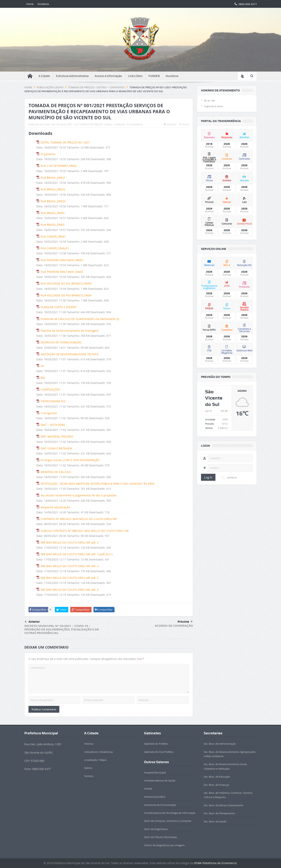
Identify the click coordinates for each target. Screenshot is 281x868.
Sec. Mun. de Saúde (215, 821)
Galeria (88, 768)
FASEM (148, 789)
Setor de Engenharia (156, 829)
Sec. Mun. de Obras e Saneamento (224, 805)
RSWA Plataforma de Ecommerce (215, 863)
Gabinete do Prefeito (156, 744)
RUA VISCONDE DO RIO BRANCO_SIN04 (66, 295)
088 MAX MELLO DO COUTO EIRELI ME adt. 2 (70, 542)
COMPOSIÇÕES (50, 389)
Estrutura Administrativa (72, 76)
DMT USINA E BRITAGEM (56, 448)
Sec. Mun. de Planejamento (219, 813)
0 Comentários (135, 124)
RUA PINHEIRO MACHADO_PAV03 (62, 260)
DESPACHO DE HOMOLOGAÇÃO (61, 342)
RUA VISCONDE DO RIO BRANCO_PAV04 (66, 283)
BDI (43, 378)
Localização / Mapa (95, 760)
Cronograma (49, 413)
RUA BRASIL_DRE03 (53, 201)
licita (47, 124)
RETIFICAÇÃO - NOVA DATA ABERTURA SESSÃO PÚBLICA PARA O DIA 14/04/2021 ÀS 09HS (98, 484)
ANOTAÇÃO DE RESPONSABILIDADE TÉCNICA (70, 354)
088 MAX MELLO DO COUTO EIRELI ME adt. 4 (70, 566)
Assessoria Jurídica (155, 797)
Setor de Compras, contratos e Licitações (168, 821)
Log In (208, 477)
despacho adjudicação (55, 507)
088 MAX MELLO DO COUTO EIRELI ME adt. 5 (70, 578)
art (42, 366)
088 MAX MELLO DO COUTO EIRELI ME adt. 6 (70, 590)
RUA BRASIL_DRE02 (53, 189)
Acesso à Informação (108, 76)
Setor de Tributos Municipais (161, 837)
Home (30, 4)
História (89, 744)
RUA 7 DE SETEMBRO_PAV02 (59, 166)
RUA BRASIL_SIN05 (53, 225)
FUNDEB (154, 76)
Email (184, 124)
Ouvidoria (43, 4)
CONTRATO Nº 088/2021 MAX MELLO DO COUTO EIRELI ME (79, 519)
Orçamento (48, 154)
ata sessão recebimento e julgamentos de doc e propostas (79, 495)
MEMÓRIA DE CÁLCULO (56, 472)
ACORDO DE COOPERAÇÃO (174, 626)
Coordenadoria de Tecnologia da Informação (170, 813)
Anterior (32, 622)
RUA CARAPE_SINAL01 (55, 248)
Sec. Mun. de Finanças (216, 785)
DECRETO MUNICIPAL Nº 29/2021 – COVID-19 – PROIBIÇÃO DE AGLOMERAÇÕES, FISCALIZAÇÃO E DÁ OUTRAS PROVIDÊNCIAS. (62, 629)
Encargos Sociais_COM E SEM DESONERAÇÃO (70, 460)
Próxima (185, 622)
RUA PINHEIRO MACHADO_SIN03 (62, 272)
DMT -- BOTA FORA (53, 425)
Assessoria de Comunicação (160, 805)
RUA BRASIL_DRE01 (53, 178)
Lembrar (229, 477)
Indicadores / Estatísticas (98, 752)
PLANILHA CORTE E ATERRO (58, 307)
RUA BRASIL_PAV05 (53, 213)
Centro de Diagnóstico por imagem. (165, 845)
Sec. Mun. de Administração (220, 744)
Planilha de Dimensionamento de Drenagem (70, 331)
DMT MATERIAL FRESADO (57, 436)
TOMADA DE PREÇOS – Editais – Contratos (102, 124)
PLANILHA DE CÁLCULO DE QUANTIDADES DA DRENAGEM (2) (80, 319)
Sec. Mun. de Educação (217, 777)
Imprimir (170, 124)
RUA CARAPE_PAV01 (53, 236)
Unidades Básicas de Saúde (160, 780)
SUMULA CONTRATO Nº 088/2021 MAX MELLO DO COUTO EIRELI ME (85, 531)
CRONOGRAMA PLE (53, 401)
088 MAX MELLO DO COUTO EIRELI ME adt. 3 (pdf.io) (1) (76, 554)
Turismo (89, 776)
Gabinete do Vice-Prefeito (159, 752)
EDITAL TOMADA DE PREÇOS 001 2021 (65, 142)
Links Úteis (135, 76)
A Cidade (44, 76)
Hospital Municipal (155, 773)
